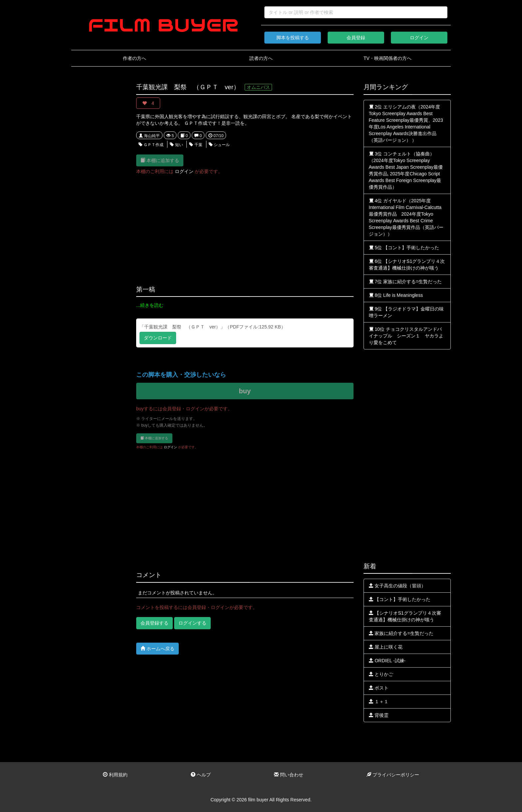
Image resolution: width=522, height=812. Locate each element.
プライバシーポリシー (393, 775)
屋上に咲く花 (386, 647)
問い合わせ (289, 775)
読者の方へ (261, 58)
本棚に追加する (160, 160)
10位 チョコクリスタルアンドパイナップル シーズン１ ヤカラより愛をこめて (406, 336)
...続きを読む (150, 305)
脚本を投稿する (293, 38)
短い (176, 145)
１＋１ (379, 702)
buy (245, 391)
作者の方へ (134, 58)
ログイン (419, 38)
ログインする (192, 623)
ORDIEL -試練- (387, 661)
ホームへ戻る (157, 648)
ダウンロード (158, 338)
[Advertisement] (99, 184)
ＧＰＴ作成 (151, 145)
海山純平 (149, 136)
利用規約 (115, 775)
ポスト (379, 688)
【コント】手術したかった (400, 599)
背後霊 (379, 715)
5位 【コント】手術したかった (404, 248)
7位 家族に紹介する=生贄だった (405, 282)
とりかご (381, 674)
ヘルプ (201, 775)
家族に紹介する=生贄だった (401, 633)
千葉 (196, 145)
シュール (219, 145)
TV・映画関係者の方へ (388, 58)
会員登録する (154, 623)
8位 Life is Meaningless (396, 295)
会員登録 (356, 38)
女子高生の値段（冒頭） (397, 586)
